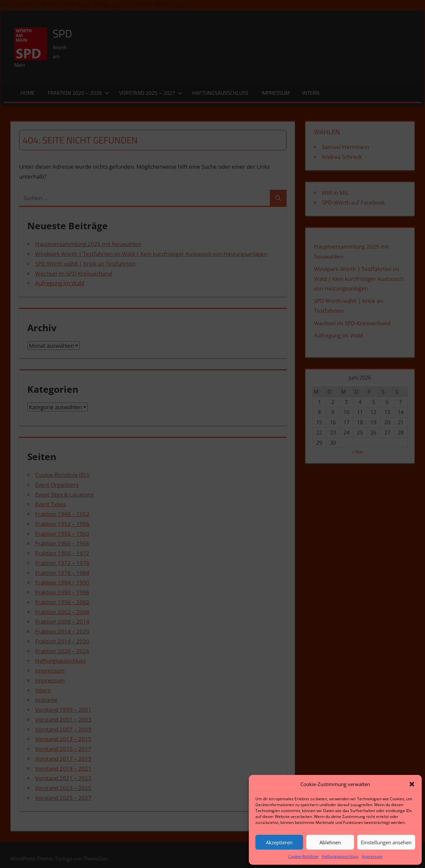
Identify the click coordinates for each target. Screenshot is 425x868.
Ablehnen (330, 842)
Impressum (372, 856)
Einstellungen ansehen (386, 842)
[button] (412, 784)
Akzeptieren (279, 842)
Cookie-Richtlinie (303, 856)
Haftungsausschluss (340, 856)
